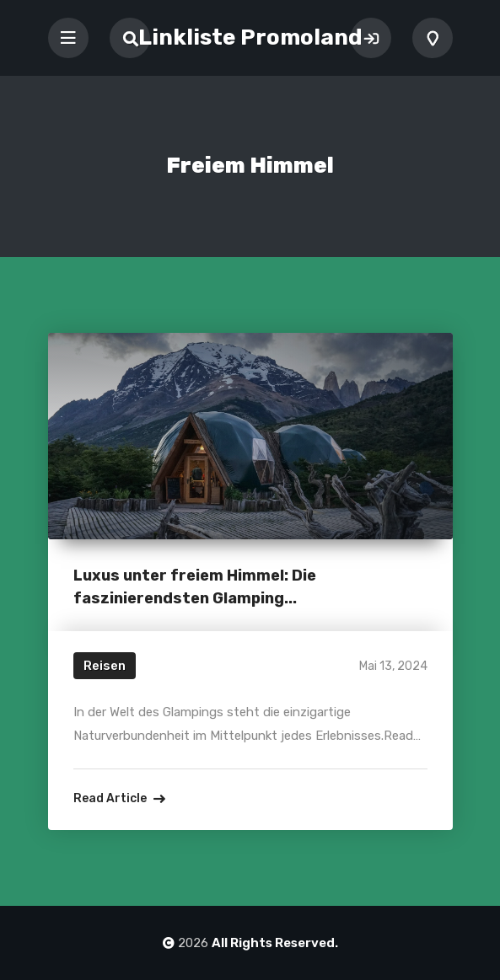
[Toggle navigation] (68, 38)
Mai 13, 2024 (393, 666)
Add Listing (433, 38)
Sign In (371, 38)
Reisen (105, 666)
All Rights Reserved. (275, 943)
